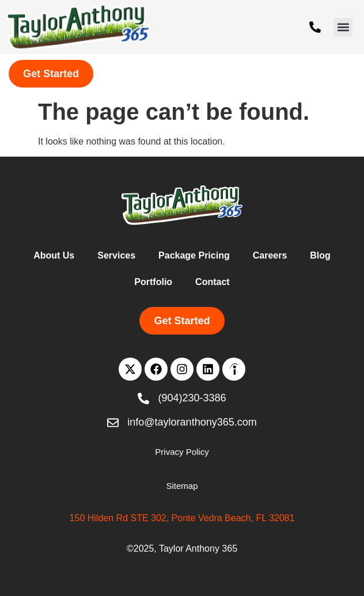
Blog (320, 255)
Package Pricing (194, 255)
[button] (343, 27)
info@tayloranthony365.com (192, 422)
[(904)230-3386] (315, 27)
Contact (213, 282)
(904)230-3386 (192, 398)
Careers (270, 255)
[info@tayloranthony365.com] (113, 423)
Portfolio (153, 282)
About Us (54, 255)
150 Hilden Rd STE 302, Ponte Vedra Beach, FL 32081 (182, 518)
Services (116, 255)
